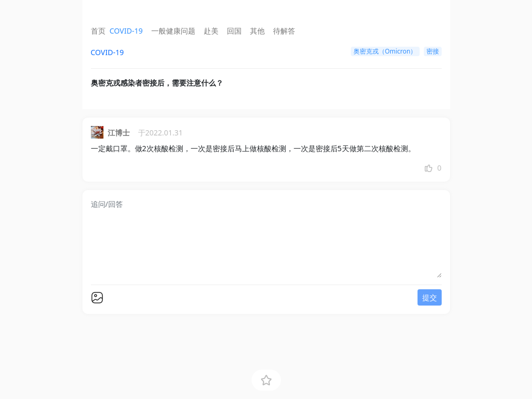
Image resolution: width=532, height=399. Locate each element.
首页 (98, 31)
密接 (433, 51)
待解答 (284, 31)
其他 (257, 31)
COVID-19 (126, 31)
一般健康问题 (173, 31)
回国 (234, 31)
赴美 (211, 31)
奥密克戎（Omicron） (385, 51)
